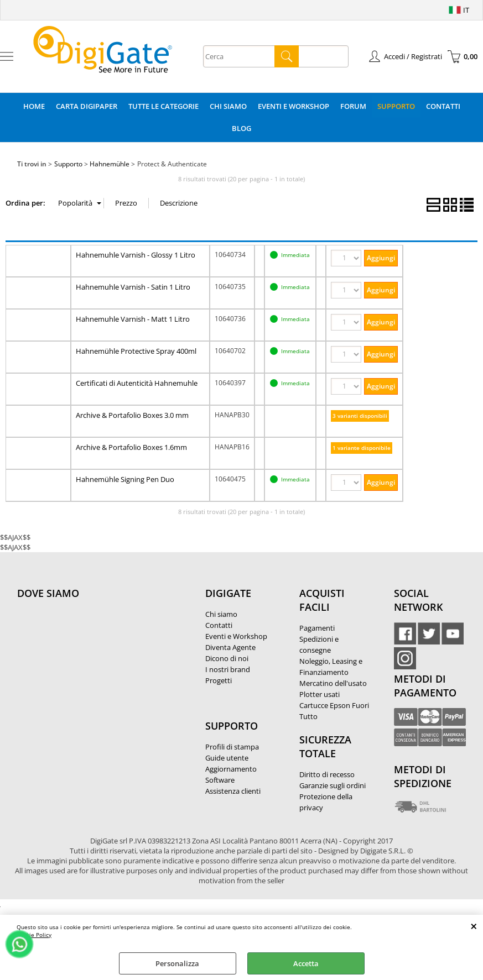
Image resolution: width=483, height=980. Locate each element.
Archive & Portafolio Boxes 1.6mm (131, 447)
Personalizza (177, 963)
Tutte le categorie (163, 106)
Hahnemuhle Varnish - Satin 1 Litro (133, 287)
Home (34, 106)
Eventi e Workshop (294, 106)
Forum (353, 106)
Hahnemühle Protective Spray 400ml (136, 351)
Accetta (306, 963)
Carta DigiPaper (87, 106)
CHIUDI (474, 926)
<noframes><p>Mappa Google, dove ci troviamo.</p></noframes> (100, 667)
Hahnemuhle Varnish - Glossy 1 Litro (136, 255)
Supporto (396, 106)
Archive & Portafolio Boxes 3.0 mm (132, 415)
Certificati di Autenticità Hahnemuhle (137, 383)
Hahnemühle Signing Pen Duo (125, 479)
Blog (242, 128)
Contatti (443, 106)
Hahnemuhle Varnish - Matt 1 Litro (133, 319)
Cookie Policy (34, 935)
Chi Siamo (228, 106)
